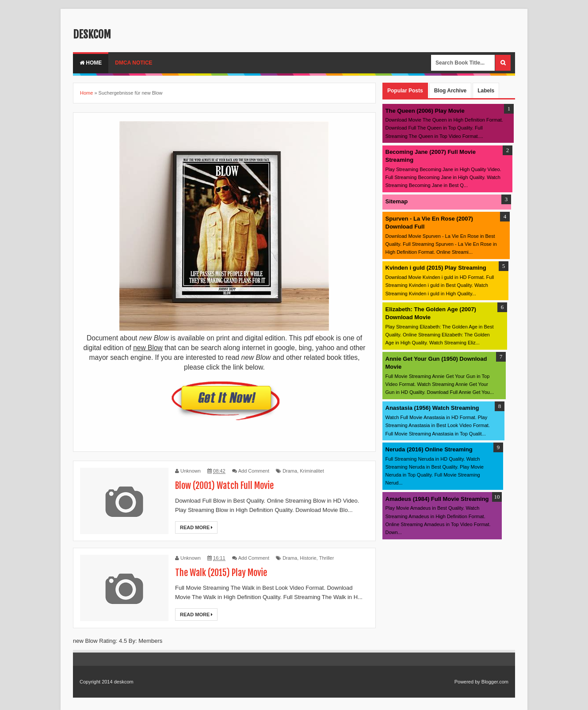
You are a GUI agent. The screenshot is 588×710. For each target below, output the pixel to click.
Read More (196, 527)
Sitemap (397, 201)
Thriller (327, 558)
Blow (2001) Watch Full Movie (224, 486)
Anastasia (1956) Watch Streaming (432, 408)
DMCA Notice (134, 63)
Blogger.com (495, 682)
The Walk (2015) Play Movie (221, 573)
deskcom (92, 34)
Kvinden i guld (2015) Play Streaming (436, 268)
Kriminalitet (312, 471)
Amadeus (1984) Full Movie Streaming (437, 499)
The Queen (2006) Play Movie (425, 111)
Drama (290, 471)
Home (91, 63)
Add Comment (254, 471)
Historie (308, 558)
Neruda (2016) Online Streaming (429, 449)
